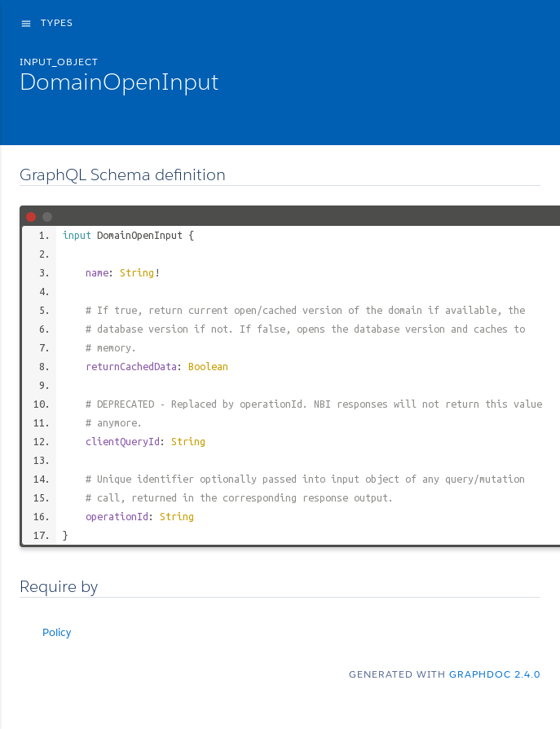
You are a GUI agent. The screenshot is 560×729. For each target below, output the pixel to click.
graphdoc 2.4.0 (495, 674)
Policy (57, 632)
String (137, 272)
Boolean (208, 366)
